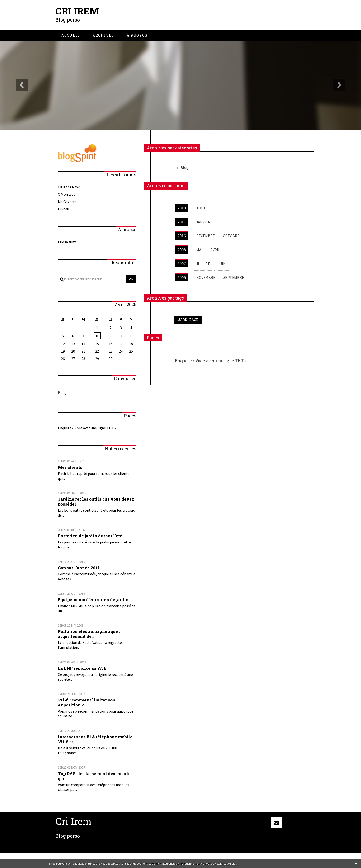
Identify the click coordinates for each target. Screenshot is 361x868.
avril (215, 250)
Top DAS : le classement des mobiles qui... (95, 776)
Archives (103, 35)
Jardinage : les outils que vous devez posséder (96, 501)
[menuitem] (71, 35)
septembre (234, 277)
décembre (206, 236)
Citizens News (69, 187)
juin (222, 263)
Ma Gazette (67, 201)
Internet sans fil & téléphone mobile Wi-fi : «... (95, 739)
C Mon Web (67, 194)
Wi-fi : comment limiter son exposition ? (87, 702)
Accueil (71, 35)
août (201, 208)
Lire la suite (67, 242)
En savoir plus (228, 864)
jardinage (188, 320)
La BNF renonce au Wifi (82, 668)
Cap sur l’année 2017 (79, 568)
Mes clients (70, 467)
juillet (203, 263)
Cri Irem (77, 11)
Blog (62, 393)
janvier (203, 222)
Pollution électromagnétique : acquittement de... (89, 634)
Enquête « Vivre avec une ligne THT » (87, 428)
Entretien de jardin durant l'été (90, 536)
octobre (231, 236)
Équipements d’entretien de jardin (93, 600)
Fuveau (63, 209)
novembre (206, 277)
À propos (137, 35)
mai (199, 250)
